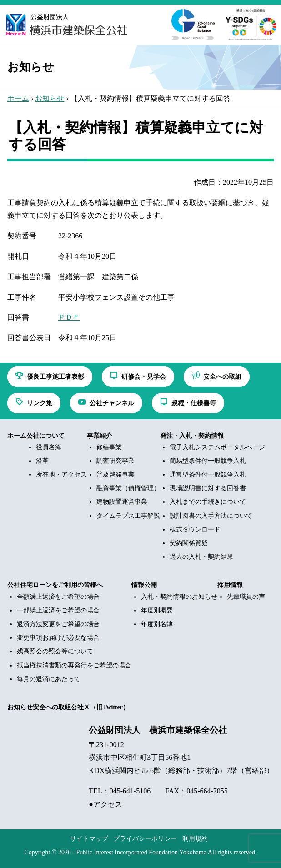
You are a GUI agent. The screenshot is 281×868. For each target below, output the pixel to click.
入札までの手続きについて (208, 502)
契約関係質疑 (189, 543)
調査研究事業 (115, 461)
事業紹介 (100, 436)
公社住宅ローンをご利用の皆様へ (55, 585)
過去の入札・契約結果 (201, 557)
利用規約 (195, 839)
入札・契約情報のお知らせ (179, 597)
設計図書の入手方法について (211, 516)
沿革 (42, 461)
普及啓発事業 (115, 474)
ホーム (18, 98)
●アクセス (105, 804)
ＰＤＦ (69, 317)
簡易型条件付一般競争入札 (208, 461)
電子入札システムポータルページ (217, 447)
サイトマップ (89, 839)
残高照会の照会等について (55, 651)
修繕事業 (109, 447)
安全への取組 (52, 707)
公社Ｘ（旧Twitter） (100, 707)
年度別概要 (157, 610)
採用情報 (230, 585)
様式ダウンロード (195, 529)
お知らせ (50, 98)
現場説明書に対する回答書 (208, 488)
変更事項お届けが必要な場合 (58, 638)
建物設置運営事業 (122, 502)
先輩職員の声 (246, 597)
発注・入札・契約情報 (192, 436)
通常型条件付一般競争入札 (208, 474)
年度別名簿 (157, 624)
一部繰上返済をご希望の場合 (58, 610)
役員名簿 (49, 447)
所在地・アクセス (61, 474)
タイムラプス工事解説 (128, 516)
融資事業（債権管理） (128, 488)
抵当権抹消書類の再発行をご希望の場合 (74, 665)
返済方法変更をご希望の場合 (58, 624)
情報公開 (144, 585)
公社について (45, 436)
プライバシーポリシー (145, 839)
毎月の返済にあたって (49, 679)
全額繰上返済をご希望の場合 (58, 597)
